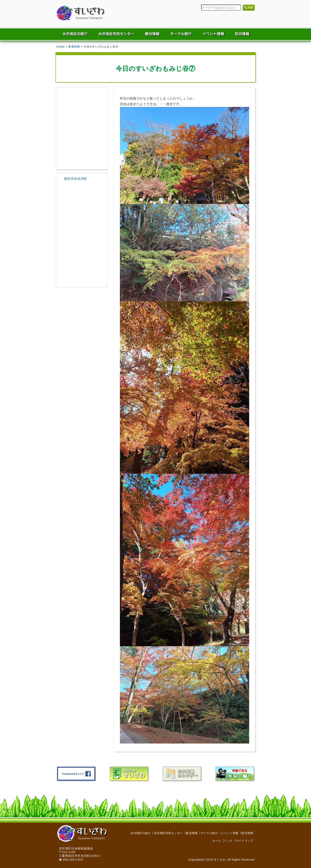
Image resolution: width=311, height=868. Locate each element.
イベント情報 (230, 833)
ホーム (217, 841)
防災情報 (247, 833)
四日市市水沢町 (76, 179)
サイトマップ (245, 841)
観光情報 (192, 833)
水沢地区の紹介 (141, 833)
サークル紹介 (209, 833)
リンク (228, 841)
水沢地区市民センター (168, 833)
